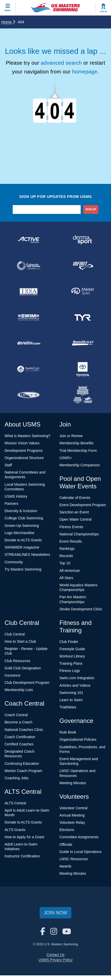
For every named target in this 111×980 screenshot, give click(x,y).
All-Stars (66, 578)
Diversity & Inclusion (21, 511)
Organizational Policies (78, 739)
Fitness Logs (70, 671)
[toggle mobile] (8, 8)
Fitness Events (71, 527)
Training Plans (71, 663)
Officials (66, 844)
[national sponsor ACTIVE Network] (28, 240)
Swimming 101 (71, 693)
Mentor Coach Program (24, 771)
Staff (8, 465)
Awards (65, 866)
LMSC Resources (74, 859)
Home (8, 22)
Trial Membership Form (78, 451)
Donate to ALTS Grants (23, 540)
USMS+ (66, 458)
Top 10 (65, 563)
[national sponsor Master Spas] (83, 291)
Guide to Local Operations (81, 852)
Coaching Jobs (17, 778)
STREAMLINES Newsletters (27, 555)
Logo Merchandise (20, 533)
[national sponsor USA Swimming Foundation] (83, 395)
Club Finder (69, 642)
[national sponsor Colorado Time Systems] (28, 266)
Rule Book (68, 732)
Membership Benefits (77, 443)
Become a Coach (19, 722)
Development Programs (24, 451)
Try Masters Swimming (23, 569)
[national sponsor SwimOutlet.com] (83, 343)
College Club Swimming (24, 518)
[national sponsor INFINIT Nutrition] (83, 266)
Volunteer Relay (72, 822)
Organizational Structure (24, 458)
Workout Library (72, 656)
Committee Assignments (79, 837)
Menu (8, 10)
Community (14, 562)
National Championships (79, 534)
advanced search (61, 63)
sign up (91, 209)
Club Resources (18, 661)
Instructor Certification (22, 856)
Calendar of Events (75, 498)
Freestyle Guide (72, 649)
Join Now (55, 913)
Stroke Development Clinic (81, 609)
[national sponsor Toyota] (83, 369)
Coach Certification (20, 737)
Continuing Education (22, 764)
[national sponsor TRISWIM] (28, 395)
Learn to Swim (71, 700)
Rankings (67, 549)
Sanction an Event (74, 512)
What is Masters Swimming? (28, 436)
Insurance (13, 675)
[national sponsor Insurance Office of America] (28, 291)
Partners (12, 504)
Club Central (15, 634)
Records (66, 556)
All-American (70, 571)
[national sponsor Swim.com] (28, 343)
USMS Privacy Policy (55, 960)
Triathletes (68, 707)
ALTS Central (15, 803)
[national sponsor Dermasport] (83, 240)
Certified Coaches (19, 744)
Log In (103, 12)
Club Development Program (27, 683)
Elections (67, 830)
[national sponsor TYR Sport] (83, 317)
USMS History (16, 496)
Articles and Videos (75, 685)
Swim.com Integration (77, 678)
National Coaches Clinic (24, 730)
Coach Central (16, 715)
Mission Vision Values (22, 443)
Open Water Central (75, 519)
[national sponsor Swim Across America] (28, 317)
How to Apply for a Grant (25, 837)
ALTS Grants (15, 830)
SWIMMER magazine (22, 547)
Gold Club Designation (23, 668)
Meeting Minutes (73, 783)
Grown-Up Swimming (22, 526)
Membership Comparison (80, 465)
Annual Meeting (72, 815)
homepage (85, 72)
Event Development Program (83, 505)
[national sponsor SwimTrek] (28, 369)
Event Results (71, 541)
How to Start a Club (20, 641)
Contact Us (55, 955)
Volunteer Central (73, 808)
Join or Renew (71, 436)
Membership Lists (19, 690)
